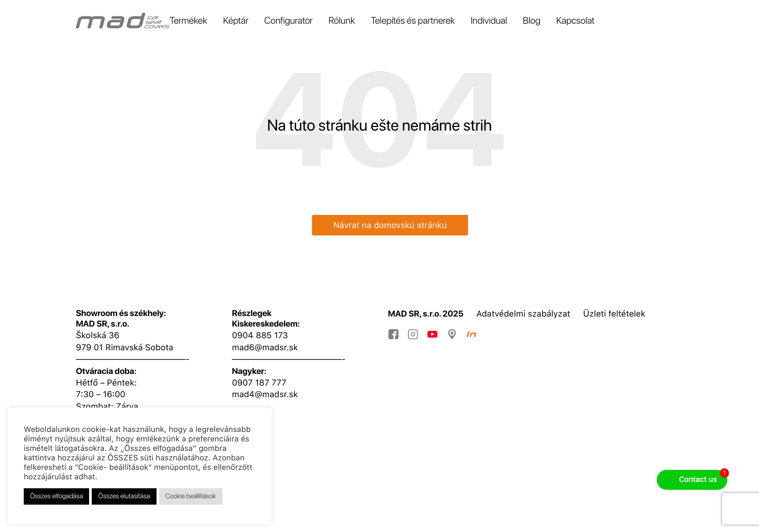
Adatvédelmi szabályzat (523, 314)
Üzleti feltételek (614, 314)
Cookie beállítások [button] (191, 496)
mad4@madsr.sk (265, 394)
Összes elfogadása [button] (56, 496)
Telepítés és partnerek (413, 21)
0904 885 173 (260, 335)
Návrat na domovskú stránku (390, 225)
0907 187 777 (259, 383)
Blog (532, 21)
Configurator (288, 21)
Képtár (236, 21)
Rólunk (342, 21)
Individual (489, 21)
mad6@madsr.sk (265, 347)
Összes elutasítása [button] (124, 496)
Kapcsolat (575, 21)
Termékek (188, 21)
